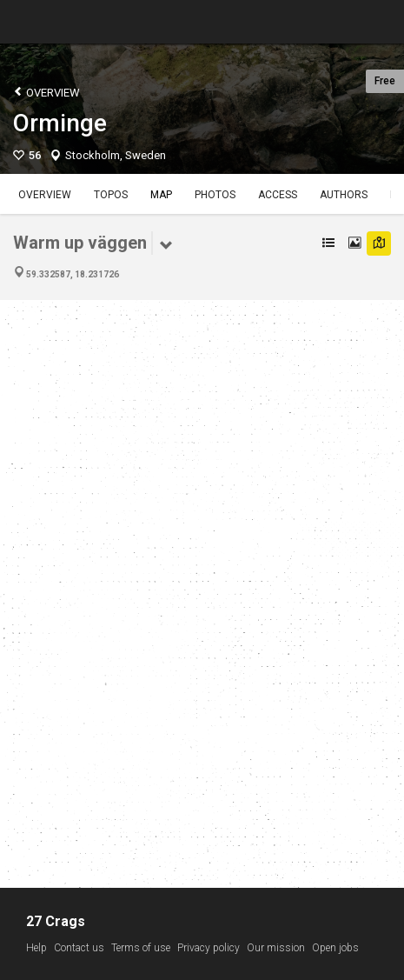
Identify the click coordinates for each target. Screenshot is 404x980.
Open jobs (335, 948)
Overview (46, 92)
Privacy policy (209, 948)
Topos (111, 195)
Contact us (79, 948)
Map (161, 195)
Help (36, 948)
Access (278, 195)
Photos (215, 195)
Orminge (60, 123)
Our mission (276, 948)
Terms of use (141, 948)
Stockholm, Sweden (116, 155)
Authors (344, 195)
